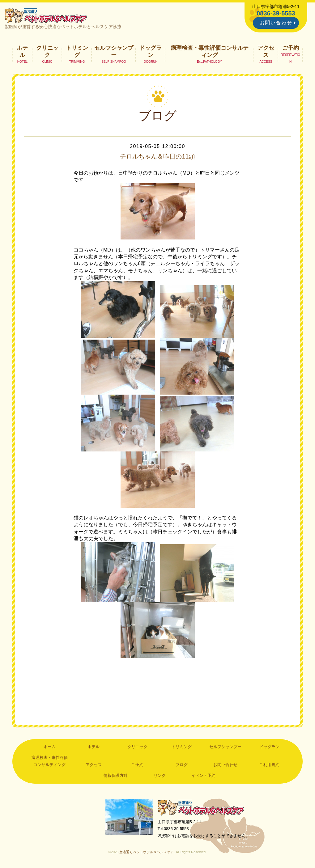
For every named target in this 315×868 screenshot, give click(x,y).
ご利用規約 (269, 765)
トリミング (77, 51)
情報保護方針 (116, 775)
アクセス (266, 51)
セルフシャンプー (114, 51)
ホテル (22, 51)
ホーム (50, 747)
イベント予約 (203, 775)
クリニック (47, 51)
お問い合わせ (276, 23)
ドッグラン (151, 51)
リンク (160, 775)
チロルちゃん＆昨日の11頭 (157, 156)
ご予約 (291, 48)
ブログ (182, 765)
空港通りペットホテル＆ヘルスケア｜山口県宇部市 (46, 15)
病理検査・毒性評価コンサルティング (210, 51)
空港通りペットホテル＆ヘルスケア (201, 807)
